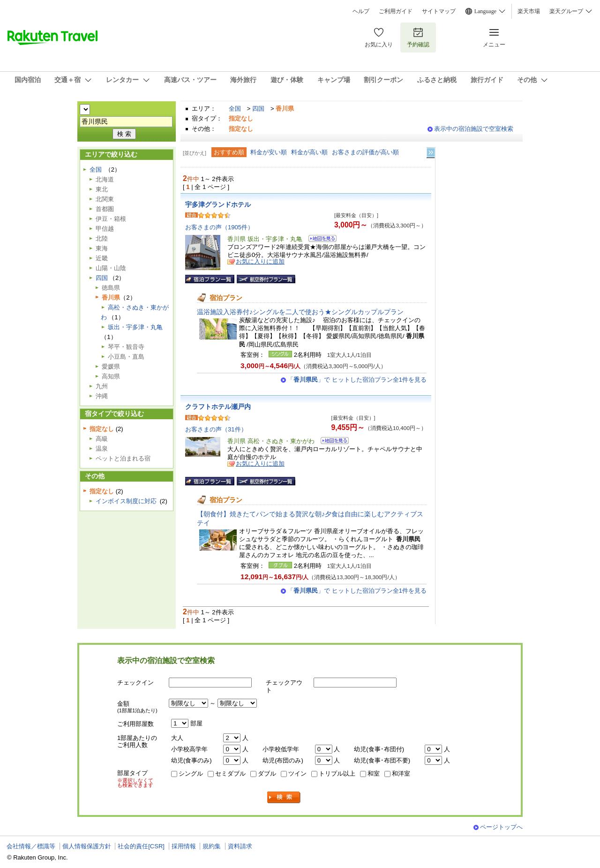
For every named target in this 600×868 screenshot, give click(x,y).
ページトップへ (501, 827)
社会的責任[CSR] (141, 846)
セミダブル (230, 774)
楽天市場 (529, 11)
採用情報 (184, 846)
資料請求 (240, 846)
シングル (191, 774)
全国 (235, 109)
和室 (374, 774)
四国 (258, 109)
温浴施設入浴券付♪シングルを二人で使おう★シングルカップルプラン (300, 312)
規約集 (212, 846)
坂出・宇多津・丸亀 (135, 327)
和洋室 (401, 774)
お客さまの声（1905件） (219, 227)
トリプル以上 (337, 774)
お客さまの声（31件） (216, 429)
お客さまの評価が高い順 (365, 152)
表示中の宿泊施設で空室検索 (474, 129)
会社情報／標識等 (31, 846)
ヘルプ (361, 11)
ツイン (297, 774)
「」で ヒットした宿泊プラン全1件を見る (357, 380)
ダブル (267, 774)
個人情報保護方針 (87, 846)
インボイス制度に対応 (126, 501)
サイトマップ (439, 11)
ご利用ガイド (396, 11)
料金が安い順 (269, 152)
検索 (284, 797)
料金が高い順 (309, 152)
